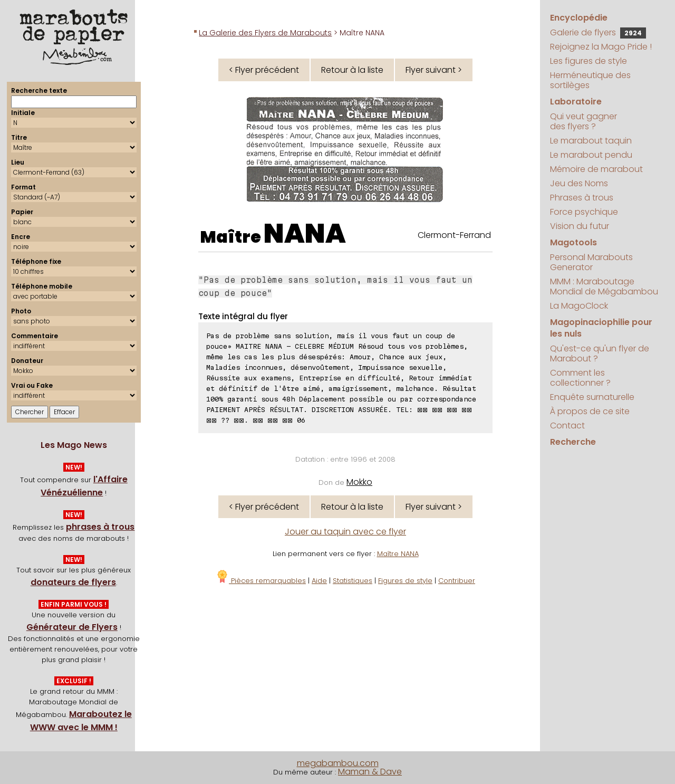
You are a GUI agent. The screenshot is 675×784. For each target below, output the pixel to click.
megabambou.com (338, 763)
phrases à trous (100, 527)
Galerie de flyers (598, 32)
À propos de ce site (590, 411)
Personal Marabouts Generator (591, 262)
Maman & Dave (370, 772)
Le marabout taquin (591, 141)
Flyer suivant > (434, 70)
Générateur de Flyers (72, 627)
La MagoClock (579, 306)
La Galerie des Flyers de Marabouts (265, 33)
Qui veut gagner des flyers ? (584, 121)
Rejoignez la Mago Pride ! (601, 47)
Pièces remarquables (261, 581)
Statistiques (353, 581)
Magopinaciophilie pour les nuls (601, 328)
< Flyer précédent (264, 70)
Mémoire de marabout (596, 169)
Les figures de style (589, 61)
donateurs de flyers (73, 582)
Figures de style (405, 581)
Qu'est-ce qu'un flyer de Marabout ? (600, 353)
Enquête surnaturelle (592, 397)
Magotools (573, 242)
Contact (567, 426)
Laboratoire (576, 102)
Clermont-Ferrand (454, 235)
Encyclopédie (579, 18)
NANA (305, 234)
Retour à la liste (352, 70)
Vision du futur (580, 226)
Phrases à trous (582, 198)
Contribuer (457, 581)
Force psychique (584, 212)
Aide (319, 581)
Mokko (359, 482)
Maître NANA (398, 554)
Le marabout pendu (591, 155)
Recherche (573, 442)
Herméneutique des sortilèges (590, 80)
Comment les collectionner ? (580, 378)
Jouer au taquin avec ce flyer (345, 532)
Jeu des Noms (579, 183)
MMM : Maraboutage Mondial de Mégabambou (604, 286)
